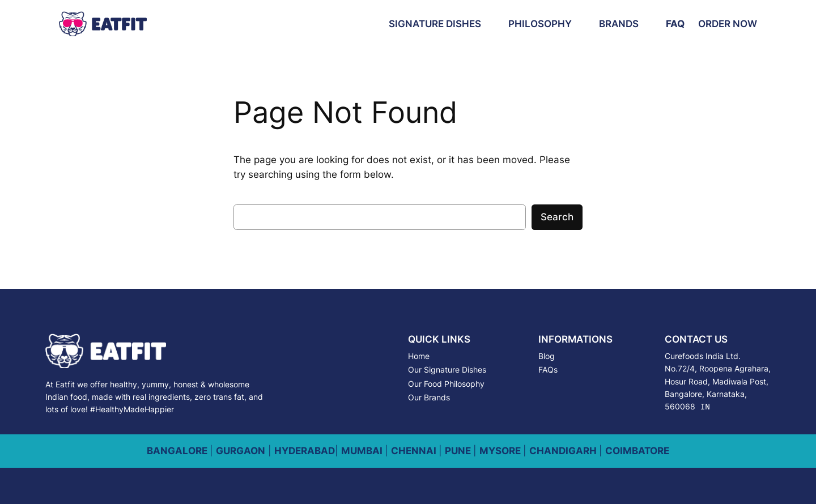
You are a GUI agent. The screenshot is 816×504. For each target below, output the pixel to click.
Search (557, 217)
